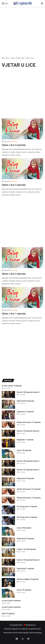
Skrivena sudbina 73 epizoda (28, 579)
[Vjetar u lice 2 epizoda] (22, 258)
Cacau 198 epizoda (24, 528)
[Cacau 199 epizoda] (8, 454)
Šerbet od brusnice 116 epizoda (29, 422)
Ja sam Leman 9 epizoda (11, 601)
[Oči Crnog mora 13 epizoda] (8, 520)
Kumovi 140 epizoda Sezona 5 (28, 392)
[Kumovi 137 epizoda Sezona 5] (8, 472)
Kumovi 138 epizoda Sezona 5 (28, 461)
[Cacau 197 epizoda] (8, 593)
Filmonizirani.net (9, 633)
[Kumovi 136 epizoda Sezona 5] (8, 562)
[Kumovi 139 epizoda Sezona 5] (8, 433)
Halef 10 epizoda (8, 614)
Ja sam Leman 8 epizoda (11, 607)
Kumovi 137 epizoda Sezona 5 (28, 470)
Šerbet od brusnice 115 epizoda (29, 489)
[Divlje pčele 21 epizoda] (8, 572)
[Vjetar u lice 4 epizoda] (22, 129)
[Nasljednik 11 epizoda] (8, 443)
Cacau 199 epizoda (24, 450)
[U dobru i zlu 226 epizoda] (8, 553)
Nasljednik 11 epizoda (25, 440)
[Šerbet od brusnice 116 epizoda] (8, 425)
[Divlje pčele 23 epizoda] (8, 482)
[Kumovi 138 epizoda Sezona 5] (8, 463)
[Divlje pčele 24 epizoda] (8, 404)
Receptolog (38, 633)
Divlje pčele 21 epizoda (25, 569)
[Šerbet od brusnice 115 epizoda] (8, 491)
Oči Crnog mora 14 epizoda (27, 507)
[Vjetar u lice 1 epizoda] (22, 297)
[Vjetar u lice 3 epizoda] (22, 169)
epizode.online (36, 629)
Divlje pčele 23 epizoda (25, 478)
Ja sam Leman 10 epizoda (12, 386)
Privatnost (8, 629)
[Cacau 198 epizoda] (8, 531)
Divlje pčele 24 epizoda (25, 401)
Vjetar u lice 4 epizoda (14, 145)
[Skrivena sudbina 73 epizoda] (8, 583)
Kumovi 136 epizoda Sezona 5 (28, 560)
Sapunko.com (17, 629)
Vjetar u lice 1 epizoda (14, 314)
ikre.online (19, 633)
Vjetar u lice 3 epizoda (14, 185)
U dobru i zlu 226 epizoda (26, 549)
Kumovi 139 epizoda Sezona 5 (28, 431)
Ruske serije (20, 58)
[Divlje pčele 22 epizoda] (8, 542)
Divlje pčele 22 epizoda (25, 539)
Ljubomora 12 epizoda (25, 412)
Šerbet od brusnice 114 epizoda (29, 498)
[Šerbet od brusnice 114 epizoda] (8, 500)
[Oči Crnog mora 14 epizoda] (8, 510)
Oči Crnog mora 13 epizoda (27, 517)
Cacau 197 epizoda (24, 590)
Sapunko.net (26, 629)
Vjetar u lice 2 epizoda (14, 274)
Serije (13, 58)
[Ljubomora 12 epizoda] (8, 415)
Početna (6, 58)
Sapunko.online (28, 633)
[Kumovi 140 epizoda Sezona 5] (8, 395)
